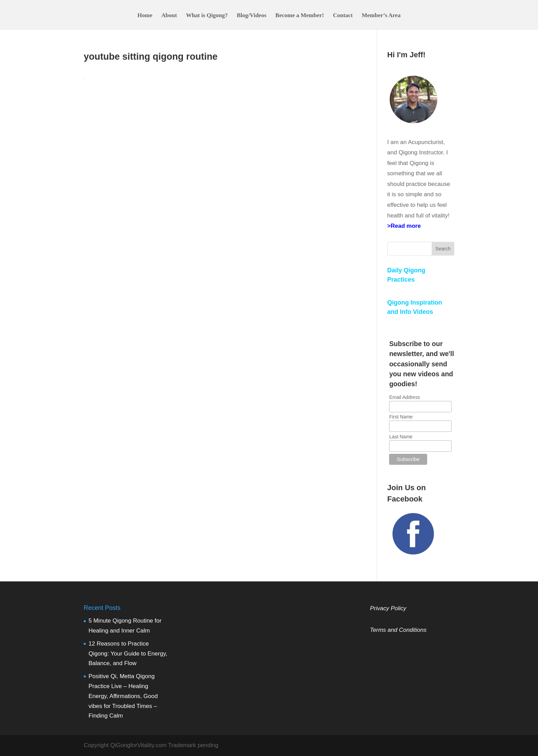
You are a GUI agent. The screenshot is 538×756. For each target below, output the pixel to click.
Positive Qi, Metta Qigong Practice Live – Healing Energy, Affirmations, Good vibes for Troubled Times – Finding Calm (123, 696)
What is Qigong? (207, 16)
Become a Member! (300, 16)
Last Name (401, 437)
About (169, 16)
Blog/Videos (252, 16)
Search (443, 249)
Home (145, 16)
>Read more (404, 226)
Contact (343, 16)
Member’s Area (381, 16)
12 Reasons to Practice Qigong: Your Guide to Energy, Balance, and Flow (128, 654)
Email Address (404, 397)
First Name (401, 417)
